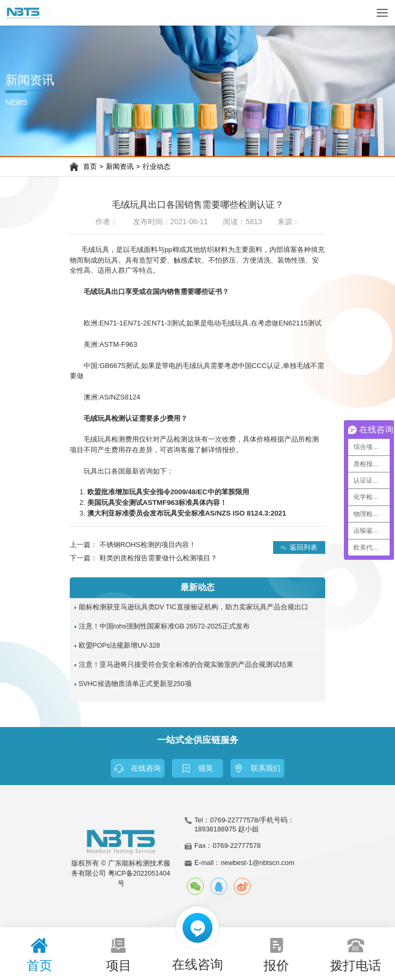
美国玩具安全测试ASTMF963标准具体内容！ (157, 503)
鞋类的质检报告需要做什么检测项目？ (158, 558)
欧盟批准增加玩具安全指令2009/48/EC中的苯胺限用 (168, 492)
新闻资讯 (120, 167)
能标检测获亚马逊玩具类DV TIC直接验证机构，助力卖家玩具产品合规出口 (194, 607)
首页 (90, 167)
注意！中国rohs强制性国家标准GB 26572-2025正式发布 (164, 626)
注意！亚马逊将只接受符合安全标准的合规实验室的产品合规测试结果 (186, 665)
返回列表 (303, 547)
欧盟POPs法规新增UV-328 (120, 646)
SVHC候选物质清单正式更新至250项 (135, 684)
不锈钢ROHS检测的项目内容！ (148, 545)
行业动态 (157, 167)
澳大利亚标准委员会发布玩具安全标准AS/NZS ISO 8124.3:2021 (187, 513)
